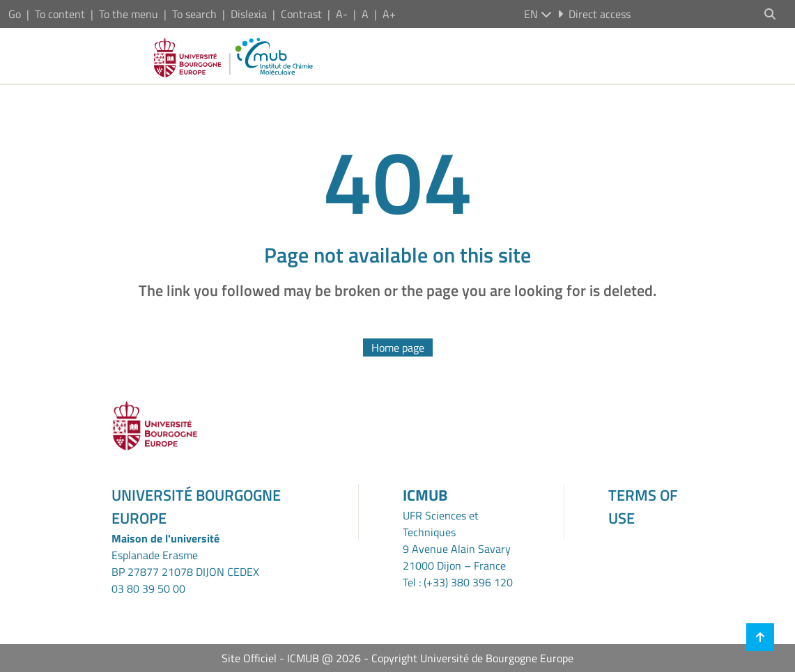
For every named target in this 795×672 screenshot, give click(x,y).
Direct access (594, 14)
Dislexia (249, 14)
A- (342, 14)
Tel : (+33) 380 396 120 (458, 582)
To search (194, 14)
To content (60, 14)
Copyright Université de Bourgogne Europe (472, 658)
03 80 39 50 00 (148, 588)
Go (15, 14)
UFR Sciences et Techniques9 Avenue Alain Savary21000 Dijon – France (457, 540)
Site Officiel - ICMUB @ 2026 (291, 658)
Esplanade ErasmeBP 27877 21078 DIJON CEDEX (185, 563)
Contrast (301, 14)
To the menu (129, 14)
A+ (389, 14)
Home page (398, 347)
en (538, 14)
